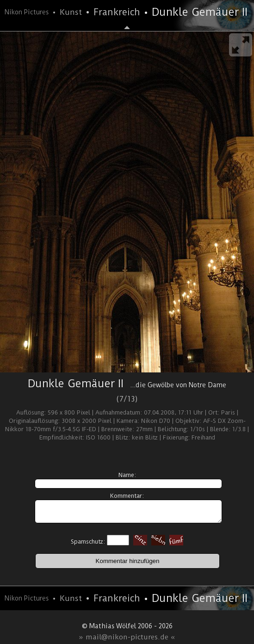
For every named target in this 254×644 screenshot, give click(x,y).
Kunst (71, 12)
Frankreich (117, 12)
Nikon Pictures (27, 12)
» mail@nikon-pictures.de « (127, 637)
